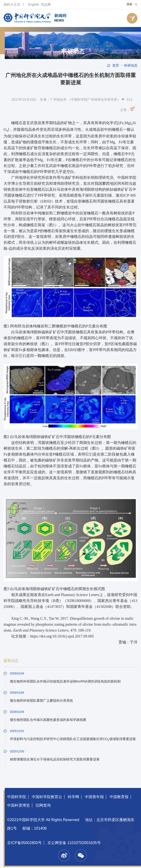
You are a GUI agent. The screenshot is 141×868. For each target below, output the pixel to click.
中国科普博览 (18, 805)
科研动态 (73, 51)
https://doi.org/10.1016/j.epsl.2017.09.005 (62, 636)
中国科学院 (17, 797)
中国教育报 (119, 797)
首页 (116, 65)
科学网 (73, 797)
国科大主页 (12, 5)
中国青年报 (94, 797)
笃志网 (46, 5)
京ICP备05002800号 (24, 843)
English (34, 5)
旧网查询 (43, 805)
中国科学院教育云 (47, 797)
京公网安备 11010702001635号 (74, 843)
